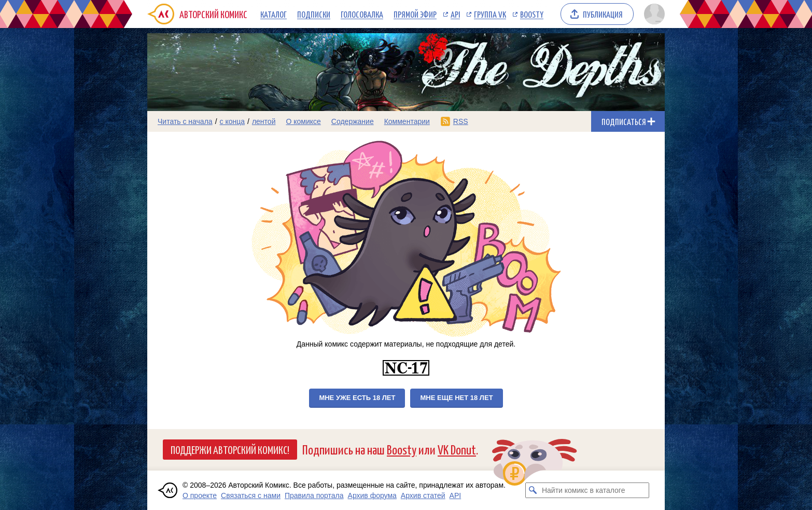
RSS (461, 121)
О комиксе (303, 121)
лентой (264, 121)
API (455, 14)
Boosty (532, 14)
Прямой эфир (415, 14)
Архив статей (423, 495)
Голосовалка (362, 14)
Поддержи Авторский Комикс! (230, 449)
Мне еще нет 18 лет (456, 398)
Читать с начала (185, 121)
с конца (233, 121)
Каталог (274, 14)
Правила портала (314, 495)
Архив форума (372, 495)
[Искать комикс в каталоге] (533, 490)
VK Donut (457, 449)
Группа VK (490, 14)
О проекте (200, 495)
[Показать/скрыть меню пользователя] (653, 14)
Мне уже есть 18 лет (357, 398)
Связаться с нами (251, 495)
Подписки (314, 14)
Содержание (353, 121)
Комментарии (407, 121)
